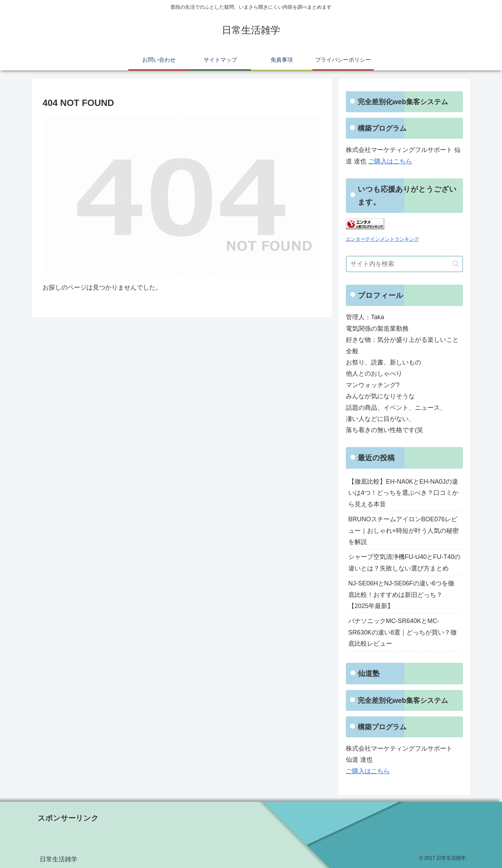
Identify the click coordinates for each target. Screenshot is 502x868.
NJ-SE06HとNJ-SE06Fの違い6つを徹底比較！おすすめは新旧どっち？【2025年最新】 (401, 595)
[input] (404, 264)
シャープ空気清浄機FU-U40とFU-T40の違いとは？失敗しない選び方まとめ (404, 562)
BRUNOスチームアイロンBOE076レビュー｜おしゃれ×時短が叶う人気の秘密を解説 (404, 531)
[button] (456, 264)
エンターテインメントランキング (382, 239)
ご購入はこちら (390, 161)
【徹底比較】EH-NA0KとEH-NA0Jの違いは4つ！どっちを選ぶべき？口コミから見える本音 (403, 493)
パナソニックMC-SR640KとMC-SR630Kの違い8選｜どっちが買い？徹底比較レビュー (402, 632)
